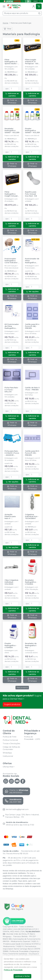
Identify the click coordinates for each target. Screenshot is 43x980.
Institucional (8, 756)
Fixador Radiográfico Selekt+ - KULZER (32, 131)
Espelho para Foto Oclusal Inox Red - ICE (31, 194)
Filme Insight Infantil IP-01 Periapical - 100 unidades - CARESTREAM (32, 62)
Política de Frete (10, 737)
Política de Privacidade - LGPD (32, 738)
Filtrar (8, 29)
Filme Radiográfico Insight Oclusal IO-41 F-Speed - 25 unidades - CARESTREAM (11, 194)
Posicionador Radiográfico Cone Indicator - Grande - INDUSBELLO (12, 261)
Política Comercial (10, 740)
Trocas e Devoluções (11, 744)
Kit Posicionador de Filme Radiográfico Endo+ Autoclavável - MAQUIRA (12, 326)
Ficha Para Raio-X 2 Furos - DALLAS (12, 390)
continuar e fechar (22, 976)
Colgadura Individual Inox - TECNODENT (32, 517)
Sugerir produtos (12, 704)
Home (5, 23)
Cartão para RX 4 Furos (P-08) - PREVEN (32, 326)
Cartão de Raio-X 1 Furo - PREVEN (32, 389)
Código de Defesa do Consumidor (11, 748)
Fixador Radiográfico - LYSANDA (11, 646)
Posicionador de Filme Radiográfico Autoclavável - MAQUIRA (32, 261)
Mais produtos (22, 688)
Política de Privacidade (13, 970)
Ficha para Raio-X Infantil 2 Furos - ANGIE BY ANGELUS (12, 453)
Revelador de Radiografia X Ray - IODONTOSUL (31, 646)
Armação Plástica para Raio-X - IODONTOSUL (10, 517)
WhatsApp (7, 753)
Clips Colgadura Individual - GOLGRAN (11, 582)
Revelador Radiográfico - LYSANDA (31, 582)
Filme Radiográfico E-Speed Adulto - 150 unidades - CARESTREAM (11, 62)
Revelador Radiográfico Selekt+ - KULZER (12, 131)
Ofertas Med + (9, 767)
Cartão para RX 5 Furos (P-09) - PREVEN (32, 453)
